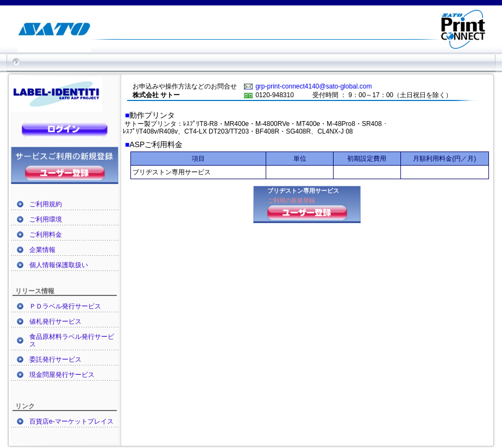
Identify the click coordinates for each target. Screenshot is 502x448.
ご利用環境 (46, 219)
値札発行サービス (55, 321)
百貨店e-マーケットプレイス (71, 421)
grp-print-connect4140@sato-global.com (313, 86)
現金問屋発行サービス (62, 375)
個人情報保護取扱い (59, 265)
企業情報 (42, 250)
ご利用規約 (46, 204)
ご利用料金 (46, 235)
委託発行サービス (55, 359)
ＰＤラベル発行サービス (65, 306)
